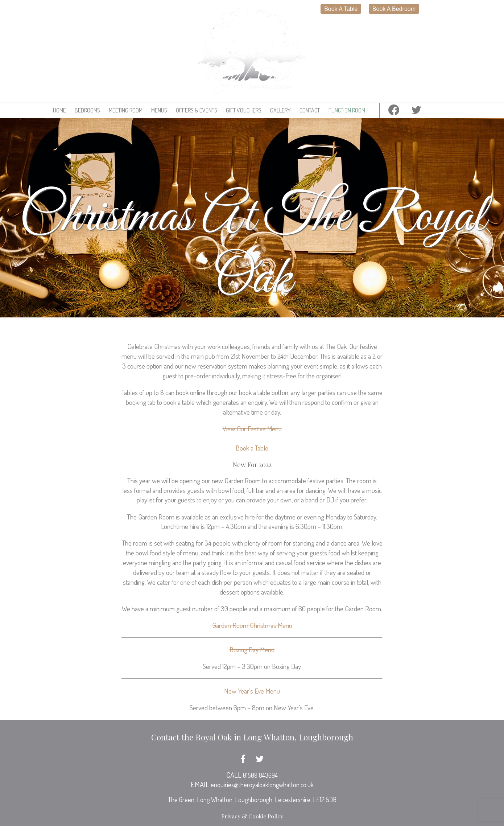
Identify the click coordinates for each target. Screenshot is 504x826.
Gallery (280, 110)
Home (59, 110)
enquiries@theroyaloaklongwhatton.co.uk (262, 785)
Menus (159, 110)
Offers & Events (197, 110)
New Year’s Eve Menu (252, 691)
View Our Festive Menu (252, 429)
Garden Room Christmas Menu (252, 625)
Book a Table (252, 448)
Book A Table (341, 9)
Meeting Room (126, 110)
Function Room (347, 110)
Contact (310, 110)
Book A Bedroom (394, 9)
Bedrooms (87, 110)
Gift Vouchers (244, 110)
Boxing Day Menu (252, 650)
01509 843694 (260, 775)
